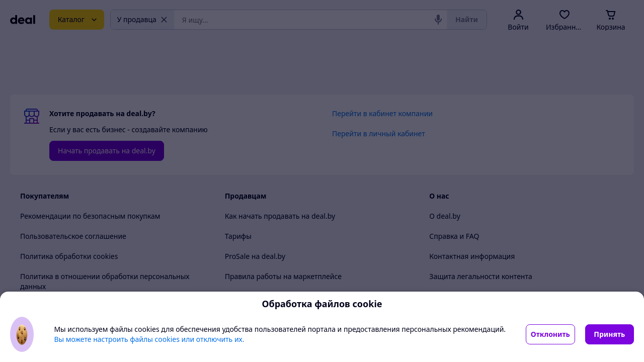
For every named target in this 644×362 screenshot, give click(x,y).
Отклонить (550, 334)
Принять (609, 334)
